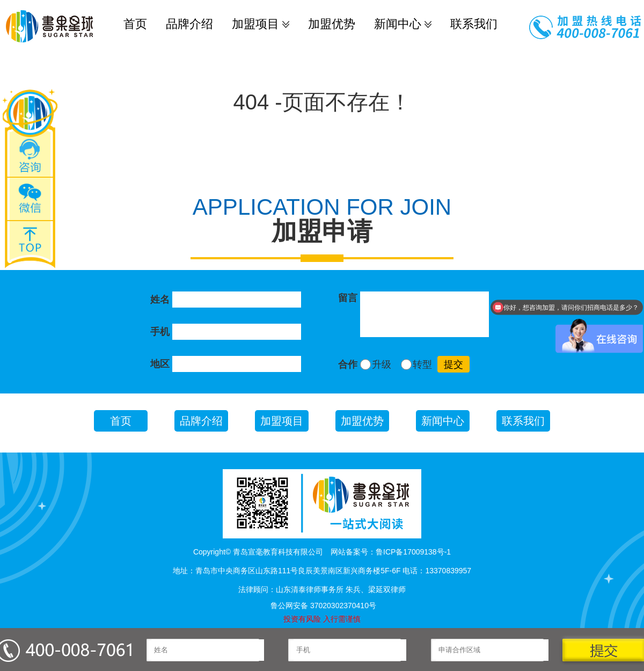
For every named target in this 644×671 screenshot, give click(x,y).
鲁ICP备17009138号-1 (413, 552)
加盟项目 (255, 24)
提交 (453, 364)
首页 (135, 24)
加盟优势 (332, 24)
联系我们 (474, 24)
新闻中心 (398, 24)
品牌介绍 (189, 24)
